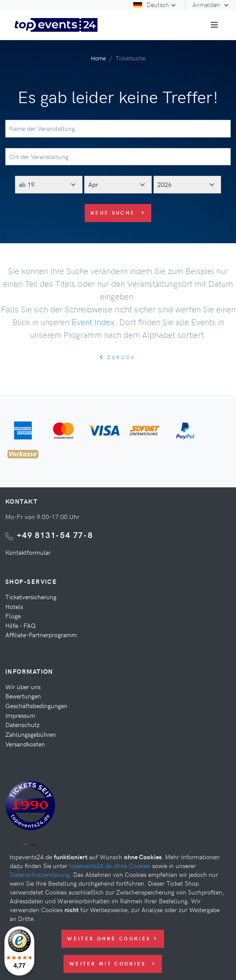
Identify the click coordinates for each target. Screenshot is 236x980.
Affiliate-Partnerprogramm (41, 635)
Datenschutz (22, 724)
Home (98, 58)
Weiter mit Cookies (113, 963)
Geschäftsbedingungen (36, 705)
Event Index (93, 322)
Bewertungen (23, 696)
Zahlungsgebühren (31, 734)
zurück (118, 357)
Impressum (20, 715)
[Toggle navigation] (214, 25)
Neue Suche (118, 213)
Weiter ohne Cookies (112, 938)
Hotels (14, 606)
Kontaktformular (28, 552)
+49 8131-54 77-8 (55, 535)
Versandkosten (25, 744)
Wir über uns (23, 687)
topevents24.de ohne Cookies (110, 865)
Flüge (13, 616)
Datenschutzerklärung (40, 874)
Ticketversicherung (31, 597)
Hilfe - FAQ (21, 625)
